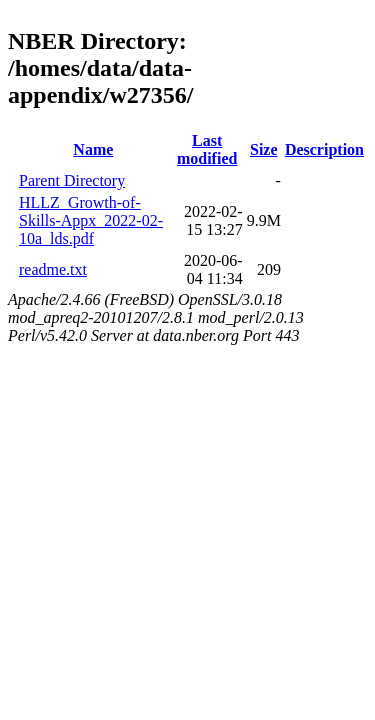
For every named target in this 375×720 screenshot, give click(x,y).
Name (93, 149)
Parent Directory (72, 180)
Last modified (207, 149)
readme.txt (53, 269)
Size (264, 149)
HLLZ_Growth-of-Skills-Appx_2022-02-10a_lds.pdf (91, 220)
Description (324, 149)
